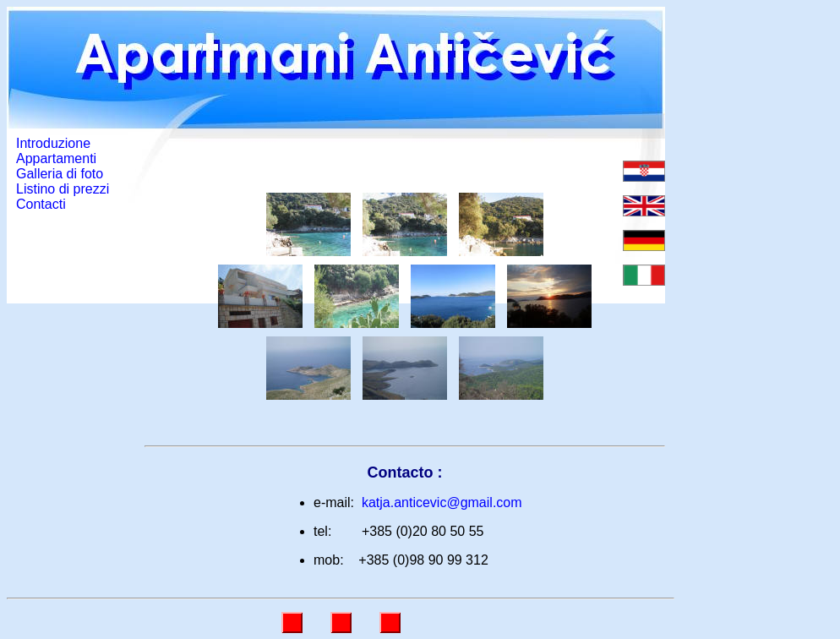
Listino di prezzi (63, 189)
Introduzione (53, 143)
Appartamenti (56, 158)
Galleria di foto (60, 174)
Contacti (41, 204)
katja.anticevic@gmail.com (442, 502)
